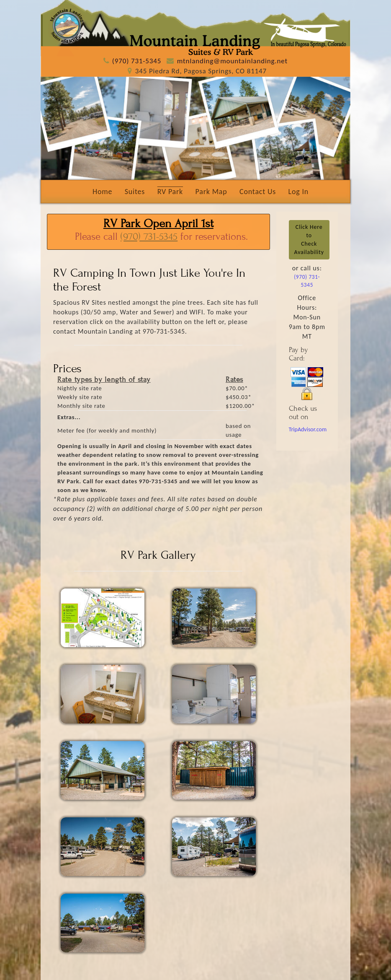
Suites (135, 192)
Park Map (211, 192)
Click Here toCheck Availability (309, 240)
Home (102, 192)
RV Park (170, 192)
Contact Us (258, 192)
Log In (298, 192)
